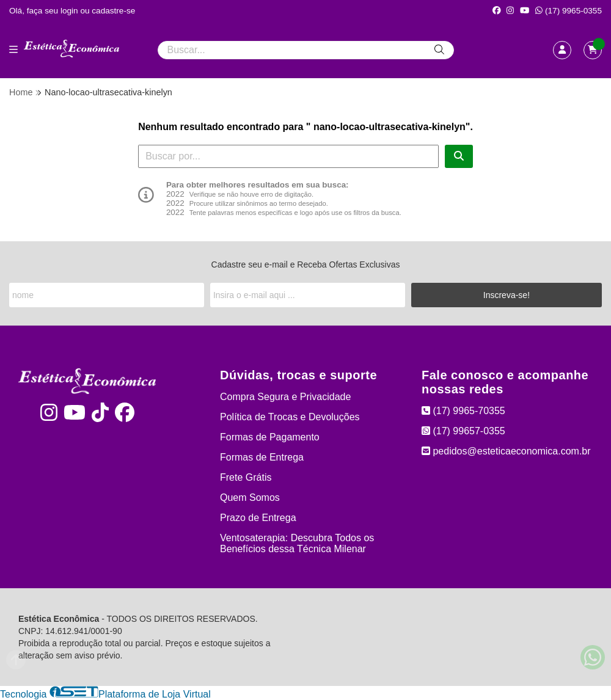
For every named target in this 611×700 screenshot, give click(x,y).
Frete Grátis (246, 477)
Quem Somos (250, 498)
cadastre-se (113, 11)
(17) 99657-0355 (463, 431)
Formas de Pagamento (270, 437)
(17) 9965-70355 (463, 411)
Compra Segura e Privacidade (285, 397)
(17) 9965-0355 (569, 11)
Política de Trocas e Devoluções (290, 417)
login (71, 11)
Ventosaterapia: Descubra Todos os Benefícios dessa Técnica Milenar (297, 543)
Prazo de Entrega (258, 518)
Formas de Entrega (262, 457)
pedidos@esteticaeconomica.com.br (506, 451)
